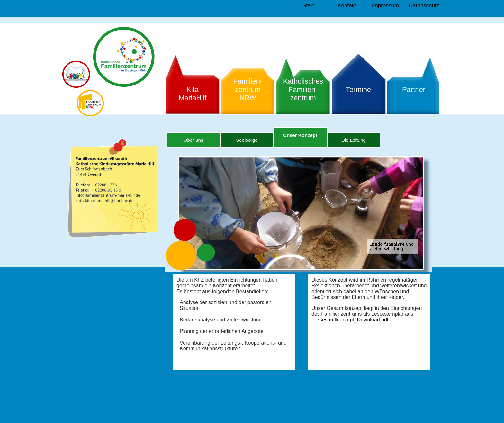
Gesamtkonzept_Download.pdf (350, 320)
